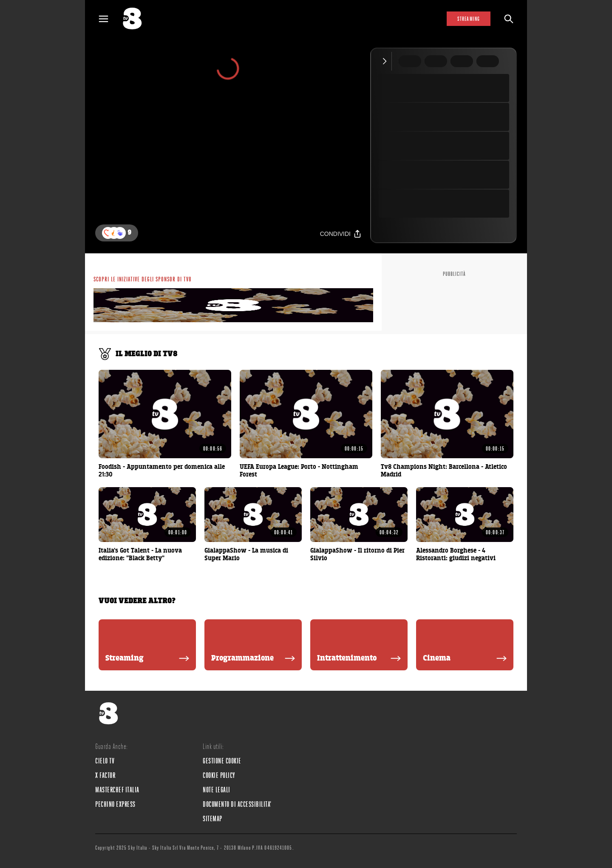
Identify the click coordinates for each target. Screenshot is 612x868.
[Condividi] (341, 234)
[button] (120, 233)
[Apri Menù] (109, 19)
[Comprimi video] (387, 61)
